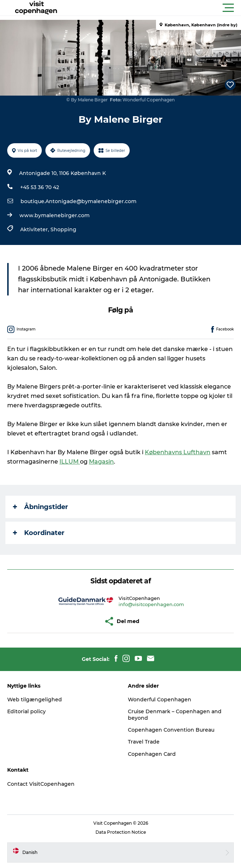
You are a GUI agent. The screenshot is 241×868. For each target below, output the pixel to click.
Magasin (101, 462)
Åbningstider (41, 507)
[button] (153, 8)
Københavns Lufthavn (178, 452)
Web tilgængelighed (35, 700)
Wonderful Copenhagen (160, 700)
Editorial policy (26, 711)
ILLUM (70, 462)
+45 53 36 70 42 (40, 187)
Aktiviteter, (35, 229)
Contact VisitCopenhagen (41, 784)
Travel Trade (144, 742)
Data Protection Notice (121, 832)
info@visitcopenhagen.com (151, 604)
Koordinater (39, 533)
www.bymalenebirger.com (55, 215)
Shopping (63, 229)
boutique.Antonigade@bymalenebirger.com (79, 201)
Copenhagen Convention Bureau (171, 730)
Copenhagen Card (152, 754)
